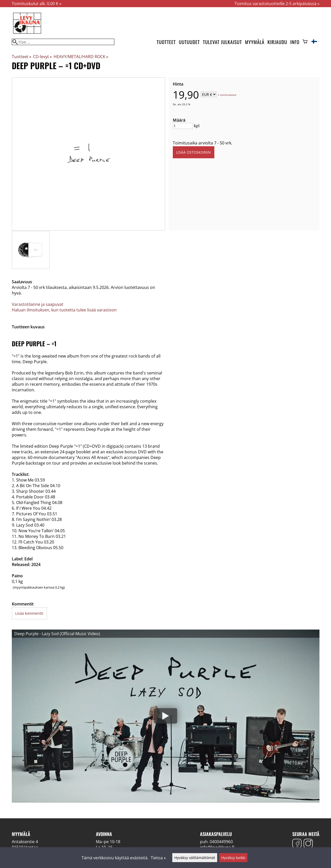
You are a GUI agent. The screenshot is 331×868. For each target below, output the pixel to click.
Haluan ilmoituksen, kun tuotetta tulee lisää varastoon (64, 310)
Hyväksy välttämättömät (195, 858)
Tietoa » (158, 858)
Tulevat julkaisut (222, 42)
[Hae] (63, 42)
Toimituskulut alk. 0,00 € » (37, 4)
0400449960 (221, 842)
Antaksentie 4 (25, 842)
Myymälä (255, 42)
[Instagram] (308, 844)
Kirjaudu (277, 42)
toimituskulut (228, 95)
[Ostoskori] (305, 42)
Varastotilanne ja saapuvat (38, 304)
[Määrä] (183, 126)
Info (295, 42)
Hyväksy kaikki (233, 858)
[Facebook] (297, 844)
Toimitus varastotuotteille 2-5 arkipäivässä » (277, 4)
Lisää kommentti (29, 613)
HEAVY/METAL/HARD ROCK (81, 57)
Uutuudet (189, 42)
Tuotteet (166, 42)
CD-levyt (42, 57)
